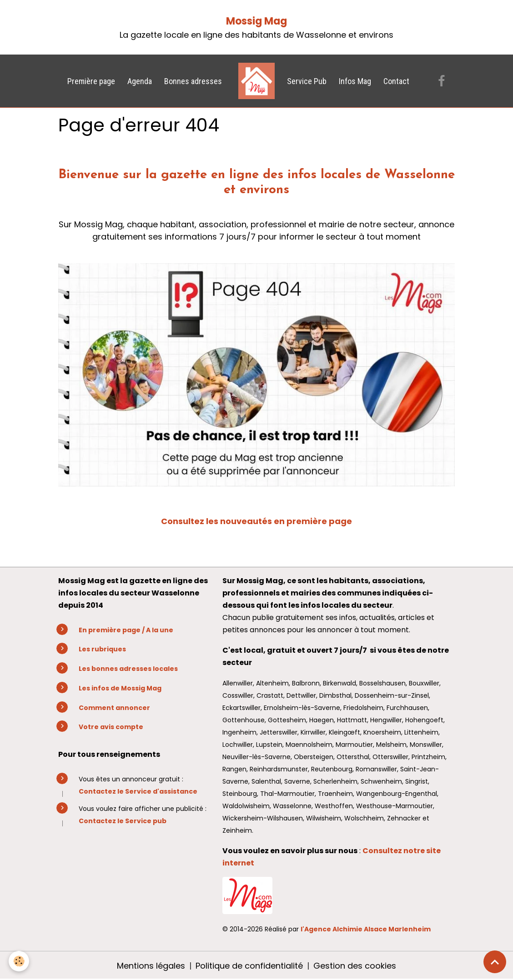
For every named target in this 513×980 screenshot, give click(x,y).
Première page (91, 81)
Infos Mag (355, 81)
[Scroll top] (495, 962)
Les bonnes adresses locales (128, 669)
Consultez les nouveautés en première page (256, 521)
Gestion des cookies (355, 966)
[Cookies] (19, 961)
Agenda (140, 81)
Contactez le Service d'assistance (138, 791)
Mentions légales (151, 966)
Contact (396, 81)
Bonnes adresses (193, 81)
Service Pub (307, 81)
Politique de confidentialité (249, 966)
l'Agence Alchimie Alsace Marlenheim (366, 929)
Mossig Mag (256, 21)
